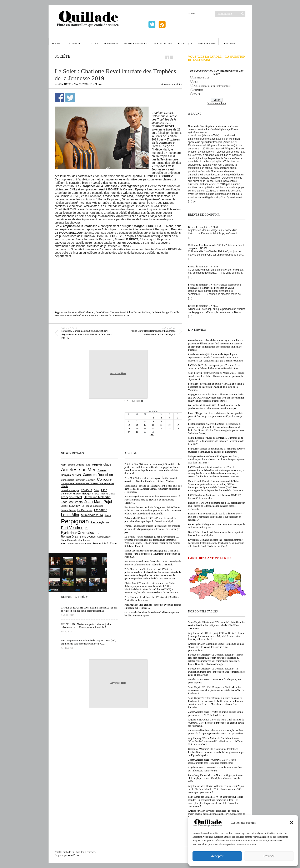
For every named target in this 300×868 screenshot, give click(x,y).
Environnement (135, 43)
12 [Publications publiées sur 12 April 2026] (177, 421)
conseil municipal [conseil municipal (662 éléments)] (70, 490)
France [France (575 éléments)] (96, 494)
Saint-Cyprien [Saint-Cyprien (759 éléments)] (88, 537)
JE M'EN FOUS (202, 78)
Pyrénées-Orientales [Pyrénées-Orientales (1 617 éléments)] (78, 533)
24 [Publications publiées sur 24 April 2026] (161, 428)
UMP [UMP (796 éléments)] (105, 543)
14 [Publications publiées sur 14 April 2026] (137, 425)
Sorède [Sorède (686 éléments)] (97, 544)
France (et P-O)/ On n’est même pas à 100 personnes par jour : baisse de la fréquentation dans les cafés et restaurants (216, 506)
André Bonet (67, 312)
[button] (292, 823)
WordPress (73, 855)
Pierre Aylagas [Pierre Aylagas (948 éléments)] (100, 522)
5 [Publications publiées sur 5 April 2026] (178, 418)
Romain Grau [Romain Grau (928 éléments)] (70, 536)
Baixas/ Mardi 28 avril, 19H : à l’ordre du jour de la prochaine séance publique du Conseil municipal (214, 407)
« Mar (152, 435)
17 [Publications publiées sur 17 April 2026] (161, 425)
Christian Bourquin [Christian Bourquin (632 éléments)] (86, 480)
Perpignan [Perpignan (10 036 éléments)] (75, 521)
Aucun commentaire (172, 84)
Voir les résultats (217, 103)
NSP (196, 82)
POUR (197, 94)
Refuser (269, 856)
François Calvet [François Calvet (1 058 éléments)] (72, 497)
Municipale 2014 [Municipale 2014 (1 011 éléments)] (92, 515)
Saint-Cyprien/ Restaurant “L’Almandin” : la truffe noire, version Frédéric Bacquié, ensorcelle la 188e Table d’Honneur (217, 625)
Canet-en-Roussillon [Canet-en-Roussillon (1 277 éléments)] (98, 475)
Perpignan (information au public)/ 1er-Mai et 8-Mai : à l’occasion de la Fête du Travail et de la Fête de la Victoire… (216, 387)
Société (62, 56)
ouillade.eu (68, 852)
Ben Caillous (102, 312)
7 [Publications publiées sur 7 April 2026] (137, 421)
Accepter (217, 856)
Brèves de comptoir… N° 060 (203, 227)
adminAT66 (65, 84)
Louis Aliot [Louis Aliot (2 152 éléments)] (70, 515)
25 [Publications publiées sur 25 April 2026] (169, 428)
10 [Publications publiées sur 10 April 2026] (161, 421)
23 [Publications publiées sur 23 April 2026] (153, 428)
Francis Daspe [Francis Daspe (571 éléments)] (108, 494)
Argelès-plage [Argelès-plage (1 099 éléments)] (102, 464)
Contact (193, 14)
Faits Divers (207, 43)
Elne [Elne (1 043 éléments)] (104, 490)
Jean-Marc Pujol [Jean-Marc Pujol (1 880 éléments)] (98, 502)
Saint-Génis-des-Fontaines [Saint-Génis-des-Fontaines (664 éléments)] (75, 540)
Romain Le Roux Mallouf (68, 315)
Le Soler (146, 312)
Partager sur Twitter (70, 98)
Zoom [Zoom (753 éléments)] (113, 544)
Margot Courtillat (171, 312)
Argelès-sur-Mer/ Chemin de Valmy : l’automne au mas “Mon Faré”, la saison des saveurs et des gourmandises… (216, 647)
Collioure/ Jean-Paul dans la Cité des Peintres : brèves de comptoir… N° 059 (217, 247)
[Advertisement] (118, 269)
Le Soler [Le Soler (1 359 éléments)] (100, 510)
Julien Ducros (134, 312)
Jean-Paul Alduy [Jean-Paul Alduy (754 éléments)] (70, 506)
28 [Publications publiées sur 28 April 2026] (137, 432)
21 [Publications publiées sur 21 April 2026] (137, 428)
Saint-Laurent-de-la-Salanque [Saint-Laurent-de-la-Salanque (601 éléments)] (76, 544)
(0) (194, 201)
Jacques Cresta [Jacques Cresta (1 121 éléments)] (72, 502)
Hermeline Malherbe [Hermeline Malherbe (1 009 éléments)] (97, 497)
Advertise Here (118, 373)
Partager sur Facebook (59, 98)
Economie (111, 43)
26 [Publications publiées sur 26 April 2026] (177, 428)
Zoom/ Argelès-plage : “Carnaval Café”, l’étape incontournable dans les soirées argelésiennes (212, 761)
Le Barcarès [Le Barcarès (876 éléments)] (85, 510)
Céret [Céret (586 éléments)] (96, 490)
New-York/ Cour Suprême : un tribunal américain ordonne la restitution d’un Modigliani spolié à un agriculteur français (213, 129)
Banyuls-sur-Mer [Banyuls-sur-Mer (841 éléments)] (71, 475)
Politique (185, 43)
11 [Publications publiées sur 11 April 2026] (169, 421)
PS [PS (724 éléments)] (87, 528)
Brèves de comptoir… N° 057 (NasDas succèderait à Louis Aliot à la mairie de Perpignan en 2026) (214, 286)
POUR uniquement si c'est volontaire (212, 86)
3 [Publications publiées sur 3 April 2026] (161, 418)
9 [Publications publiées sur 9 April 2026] (153, 421)
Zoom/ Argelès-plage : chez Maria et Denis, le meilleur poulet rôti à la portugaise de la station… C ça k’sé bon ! (216, 732)
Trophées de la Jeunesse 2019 (114, 315)
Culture (92, 43)
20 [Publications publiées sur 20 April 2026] (129, 428)
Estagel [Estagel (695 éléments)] (86, 494)
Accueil (57, 43)
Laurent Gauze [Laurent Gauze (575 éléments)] (68, 510)
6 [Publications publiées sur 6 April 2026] (129, 421)
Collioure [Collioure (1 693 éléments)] (104, 479)
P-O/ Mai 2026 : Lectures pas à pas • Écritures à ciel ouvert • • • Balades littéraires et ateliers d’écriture (214, 367)
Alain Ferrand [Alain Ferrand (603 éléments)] (68, 465)
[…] (190, 201)
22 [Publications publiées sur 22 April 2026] (145, 428)
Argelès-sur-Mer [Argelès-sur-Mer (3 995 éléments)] (78, 470)
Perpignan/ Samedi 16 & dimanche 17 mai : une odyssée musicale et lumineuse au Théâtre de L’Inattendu (216, 450)
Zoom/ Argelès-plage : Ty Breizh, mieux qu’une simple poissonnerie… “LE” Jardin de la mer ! (216, 713)
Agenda (74, 43)
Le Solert (156, 312)
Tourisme (228, 43)
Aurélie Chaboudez (85, 312)
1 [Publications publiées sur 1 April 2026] (145, 418)
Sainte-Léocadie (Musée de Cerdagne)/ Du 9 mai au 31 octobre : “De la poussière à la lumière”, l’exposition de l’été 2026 (216, 441)
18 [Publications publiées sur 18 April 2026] (169, 425)
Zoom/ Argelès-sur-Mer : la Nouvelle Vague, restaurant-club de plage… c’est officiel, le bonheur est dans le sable (216, 778)
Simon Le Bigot (90, 315)
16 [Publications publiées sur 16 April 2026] (153, 425)
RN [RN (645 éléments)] (97, 533)
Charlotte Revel (118, 312)
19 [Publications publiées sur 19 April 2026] (177, 425)
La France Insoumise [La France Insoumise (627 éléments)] (92, 506)
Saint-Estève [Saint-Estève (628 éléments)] (104, 537)
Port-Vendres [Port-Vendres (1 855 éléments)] (72, 528)
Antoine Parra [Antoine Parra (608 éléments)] (83, 465)
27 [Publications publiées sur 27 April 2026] (129, 432)
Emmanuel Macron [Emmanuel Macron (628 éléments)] (71, 494)
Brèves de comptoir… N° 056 (203, 306)
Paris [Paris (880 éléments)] (108, 515)
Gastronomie (163, 43)
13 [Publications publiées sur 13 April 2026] (129, 425)
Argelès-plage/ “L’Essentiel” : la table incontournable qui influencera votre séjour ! (215, 769)
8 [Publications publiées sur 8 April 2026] (145, 421)
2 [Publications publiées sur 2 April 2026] (153, 418)
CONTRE (199, 90)
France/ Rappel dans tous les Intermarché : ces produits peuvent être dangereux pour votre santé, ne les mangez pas (216, 416)
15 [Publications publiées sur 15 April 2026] (145, 425)
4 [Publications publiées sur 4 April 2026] (169, 418)
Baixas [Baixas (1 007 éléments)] (102, 470)
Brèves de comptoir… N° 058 (203, 267)
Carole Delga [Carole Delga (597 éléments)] (68, 480)
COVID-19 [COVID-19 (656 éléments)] (87, 490)
